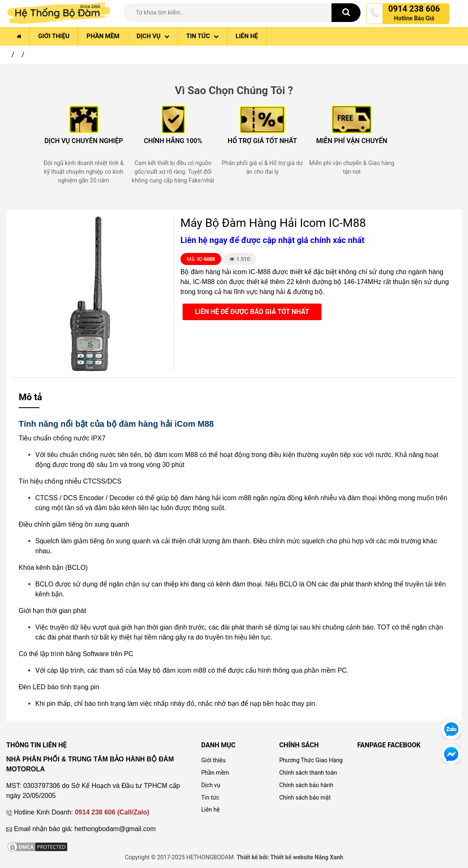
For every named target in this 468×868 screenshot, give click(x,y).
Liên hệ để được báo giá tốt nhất (252, 312)
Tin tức (202, 36)
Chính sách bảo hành (306, 785)
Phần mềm (103, 36)
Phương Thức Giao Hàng (311, 760)
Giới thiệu (54, 36)
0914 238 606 (414, 9)
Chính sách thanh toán (308, 773)
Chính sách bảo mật (305, 797)
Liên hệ (247, 36)
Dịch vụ (153, 36)
